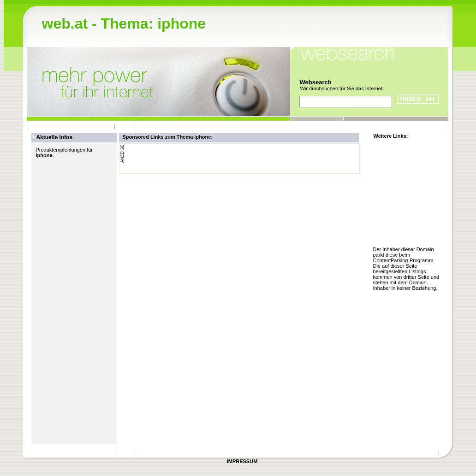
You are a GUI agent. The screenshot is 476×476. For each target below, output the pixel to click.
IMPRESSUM (242, 461)
